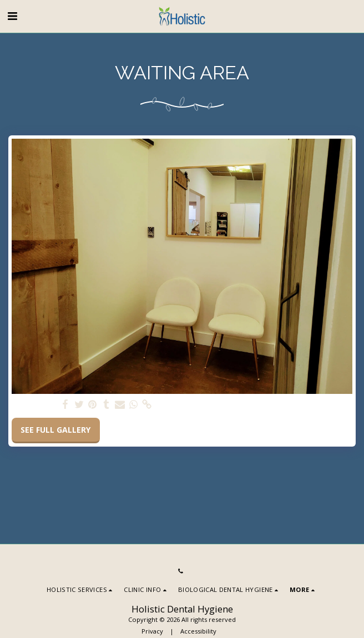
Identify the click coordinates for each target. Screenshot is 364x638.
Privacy (152, 631)
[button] (12, 16)
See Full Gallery (55, 430)
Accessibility (198, 631)
